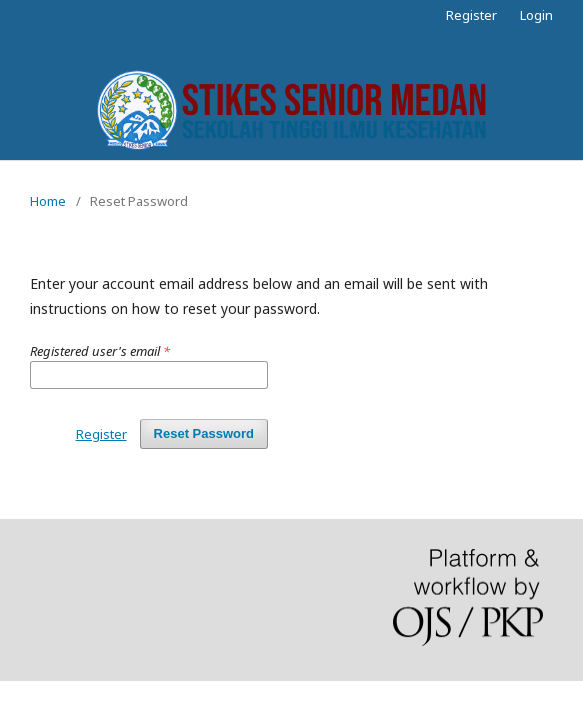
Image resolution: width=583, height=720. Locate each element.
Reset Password (204, 433)
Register (471, 15)
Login (536, 15)
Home (48, 201)
